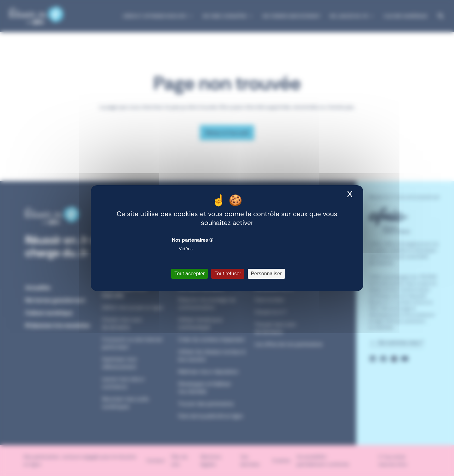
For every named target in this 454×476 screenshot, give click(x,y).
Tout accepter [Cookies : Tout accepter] (189, 274)
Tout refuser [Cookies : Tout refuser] (228, 274)
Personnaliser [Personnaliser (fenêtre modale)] (266, 274)
